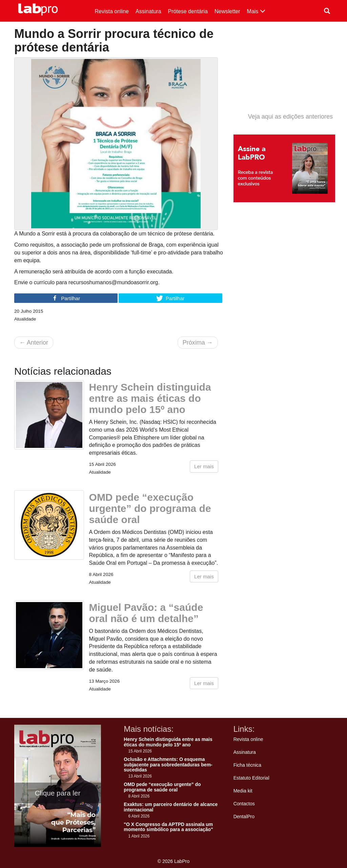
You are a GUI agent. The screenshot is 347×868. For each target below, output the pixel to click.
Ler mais (204, 466)
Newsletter (227, 11)
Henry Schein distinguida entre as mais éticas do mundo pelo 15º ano (150, 398)
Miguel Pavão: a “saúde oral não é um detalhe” (146, 613)
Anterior (34, 343)
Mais (256, 11)
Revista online (112, 11)
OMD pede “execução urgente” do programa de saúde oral (150, 508)
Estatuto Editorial (251, 778)
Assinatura (148, 11)
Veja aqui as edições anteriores (290, 117)
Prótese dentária (188, 11)
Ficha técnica (247, 765)
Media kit (243, 791)
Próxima (198, 343)
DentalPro (244, 817)
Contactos (244, 804)
